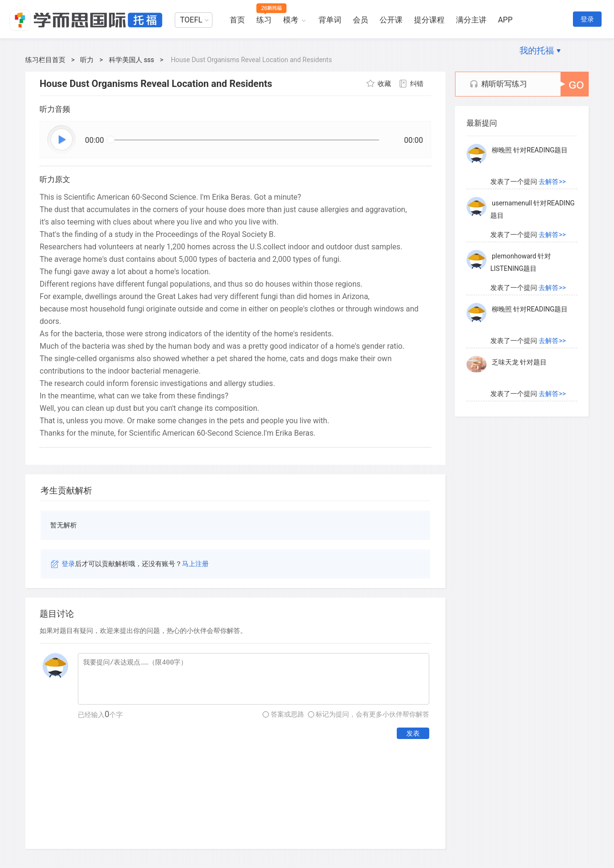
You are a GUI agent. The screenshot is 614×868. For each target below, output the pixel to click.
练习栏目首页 (45, 60)
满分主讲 (471, 20)
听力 (87, 60)
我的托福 (537, 50)
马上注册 (195, 564)
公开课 (391, 20)
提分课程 (429, 20)
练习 (264, 20)
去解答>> (552, 182)
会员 (360, 20)
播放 (62, 140)
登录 (587, 19)
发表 (413, 733)
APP (505, 20)
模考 (291, 20)
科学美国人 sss (132, 60)
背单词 (330, 20)
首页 (237, 20)
